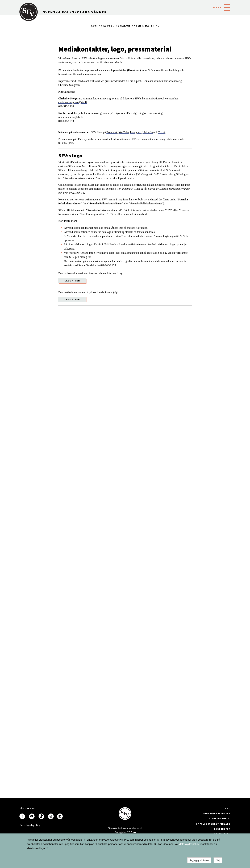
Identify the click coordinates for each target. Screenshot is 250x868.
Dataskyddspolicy (22, 825)
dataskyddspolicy (189, 844)
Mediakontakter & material (137, 26)
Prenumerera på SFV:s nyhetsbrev (77, 139)
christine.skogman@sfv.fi (73, 102)
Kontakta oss (102, 26)
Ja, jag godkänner (199, 860)
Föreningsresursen (217, 814)
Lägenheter (222, 829)
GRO (228, 808)
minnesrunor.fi (220, 819)
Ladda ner (72, 281)
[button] (227, 7)
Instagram (136, 132)
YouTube (124, 132)
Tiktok (162, 132)
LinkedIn (148, 132)
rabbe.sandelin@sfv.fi (70, 117)
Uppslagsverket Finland (213, 824)
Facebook (112, 132)
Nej (218, 860)
